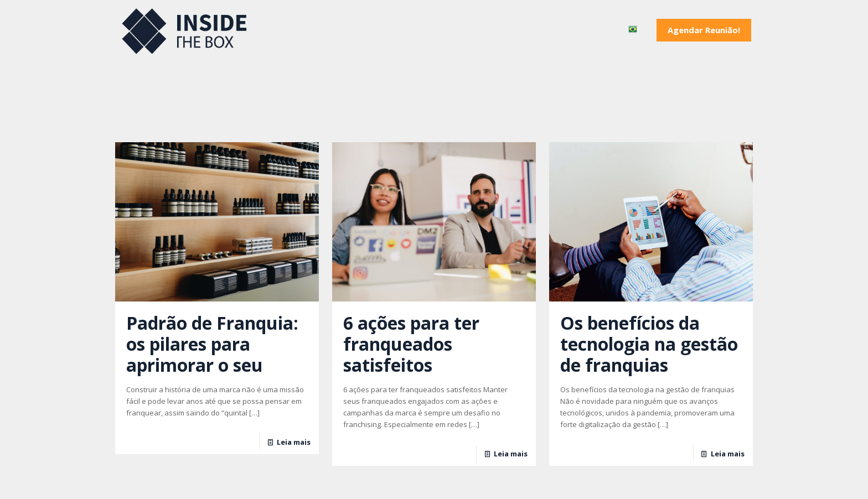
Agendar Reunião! (704, 30)
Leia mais (294, 442)
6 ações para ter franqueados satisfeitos (411, 344)
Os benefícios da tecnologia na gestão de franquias (649, 344)
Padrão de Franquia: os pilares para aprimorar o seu (212, 344)
